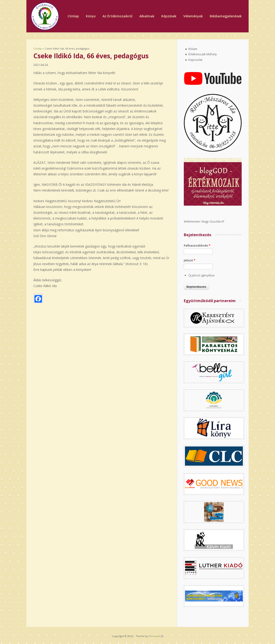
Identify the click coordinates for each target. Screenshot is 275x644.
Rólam (193, 49)
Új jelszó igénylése (202, 275)
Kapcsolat (195, 60)
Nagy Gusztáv (213, 221)
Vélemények (193, 16)
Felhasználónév (197, 245)
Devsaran (156, 636)
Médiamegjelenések (226, 16)
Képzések (169, 16)
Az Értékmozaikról (117, 16)
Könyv (91, 16)
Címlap (73, 16)
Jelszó (190, 260)
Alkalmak (147, 16)
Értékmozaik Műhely (203, 54)
